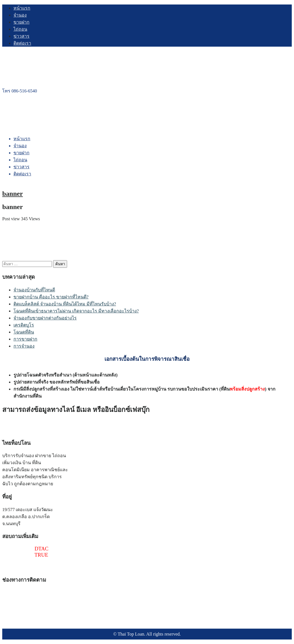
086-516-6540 (19, 549)
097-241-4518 (19, 555)
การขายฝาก (25, 339)
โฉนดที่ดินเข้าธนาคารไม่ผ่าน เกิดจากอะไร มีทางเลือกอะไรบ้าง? (76, 311)
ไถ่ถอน (20, 29)
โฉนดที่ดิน (24, 332)
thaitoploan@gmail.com (28, 567)
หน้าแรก (22, 8)
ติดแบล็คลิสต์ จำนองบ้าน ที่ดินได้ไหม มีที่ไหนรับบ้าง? (65, 304)
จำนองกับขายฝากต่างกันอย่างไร (45, 318)
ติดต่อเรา (22, 43)
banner (12, 194)
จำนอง (20, 15)
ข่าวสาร (21, 36)
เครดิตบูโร (24, 325)
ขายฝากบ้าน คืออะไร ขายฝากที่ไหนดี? (51, 297)
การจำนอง (24, 346)
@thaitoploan (16, 561)
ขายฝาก (21, 22)
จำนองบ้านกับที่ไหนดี (34, 290)
